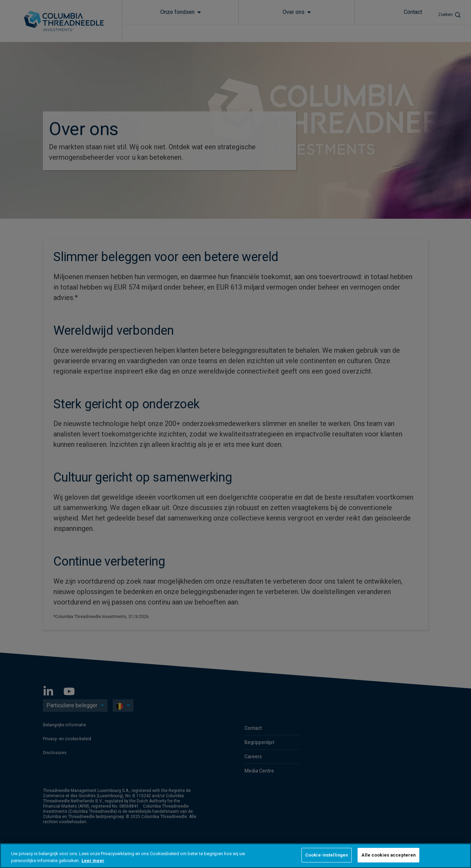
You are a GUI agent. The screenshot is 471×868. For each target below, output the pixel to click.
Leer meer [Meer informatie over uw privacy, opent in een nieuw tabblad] (93, 861)
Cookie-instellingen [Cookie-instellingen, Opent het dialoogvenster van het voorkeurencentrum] (327, 855)
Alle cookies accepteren (388, 855)
